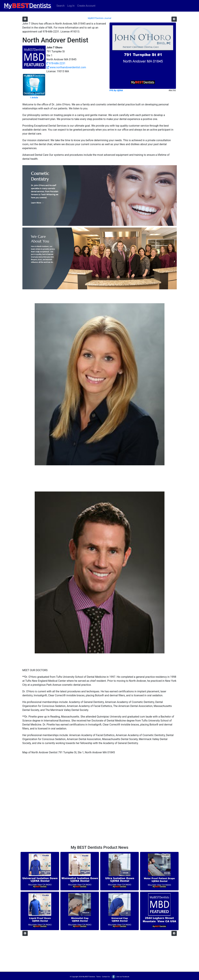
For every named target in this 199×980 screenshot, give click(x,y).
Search (60, 6)
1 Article (34, 98)
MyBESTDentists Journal (99, 18)
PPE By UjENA (116, 90)
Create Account (86, 6)
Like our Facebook (120, 977)
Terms (99, 977)
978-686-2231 (56, 63)
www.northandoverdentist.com (66, 67)
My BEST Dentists (89, 977)
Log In (71, 6)
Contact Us (106, 977)
